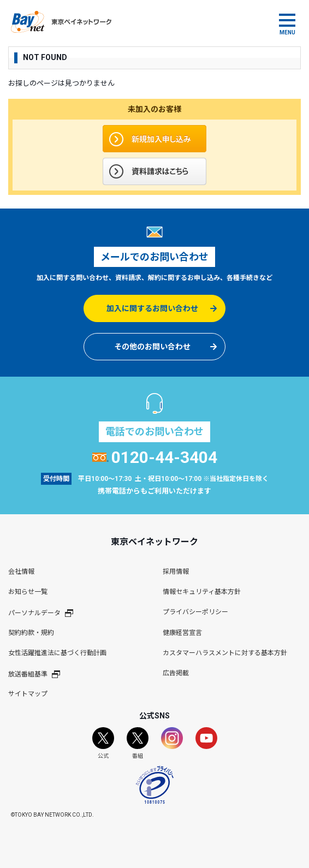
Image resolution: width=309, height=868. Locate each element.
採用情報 (176, 572)
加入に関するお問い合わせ (152, 308)
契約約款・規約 (31, 633)
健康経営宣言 (182, 633)
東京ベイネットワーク (61, 22)
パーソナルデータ (41, 613)
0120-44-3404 (155, 457)
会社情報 (21, 572)
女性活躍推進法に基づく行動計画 (57, 653)
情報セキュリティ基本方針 (202, 592)
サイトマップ (28, 694)
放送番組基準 (34, 674)
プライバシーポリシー (195, 612)
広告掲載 (176, 673)
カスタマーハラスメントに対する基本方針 (225, 653)
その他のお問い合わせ (152, 347)
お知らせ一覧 (28, 592)
